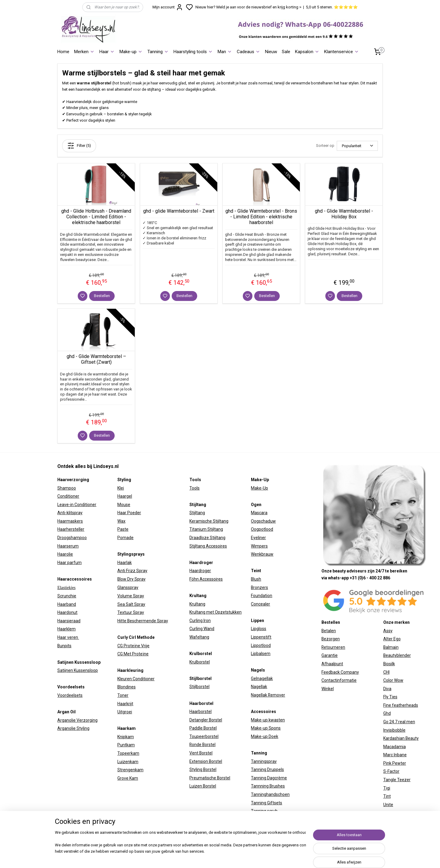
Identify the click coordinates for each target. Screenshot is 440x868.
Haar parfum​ (69, 563)
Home (63, 52)
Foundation (262, 596)
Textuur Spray (131, 612)
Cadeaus (249, 52)
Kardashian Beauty (401, 738)
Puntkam (126, 745)
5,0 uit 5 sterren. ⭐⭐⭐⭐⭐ (332, 7)
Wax (121, 521)
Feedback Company (340, 672)
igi (388, 788)
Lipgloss (259, 629)
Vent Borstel (201, 753)
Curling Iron (200, 621)
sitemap (274, 857)
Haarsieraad (69, 621)
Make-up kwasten (268, 720)
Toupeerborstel (204, 736)
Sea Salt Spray (131, 604)
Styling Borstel (203, 769)
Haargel (125, 496)
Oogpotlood (262, 529)
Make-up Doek (265, 736)
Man (225, 52)
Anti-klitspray (70, 513)
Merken (84, 52)
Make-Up (259, 488)
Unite (388, 805)
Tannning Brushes (268, 786)
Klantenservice (342, 52)
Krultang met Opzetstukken (215, 612)
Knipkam (126, 737)
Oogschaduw (263, 521)
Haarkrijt (125, 704)
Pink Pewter (395, 763)
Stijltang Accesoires (208, 546)
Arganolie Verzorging (77, 720)
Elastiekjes (66, 588)
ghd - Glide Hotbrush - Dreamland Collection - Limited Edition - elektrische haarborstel (96, 217)
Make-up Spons (266, 728)
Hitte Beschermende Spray (143, 621)
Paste (123, 529)
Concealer (261, 604)
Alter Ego (392, 639)
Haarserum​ (68, 546)
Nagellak (259, 687)
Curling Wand (202, 629)
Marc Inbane (395, 755)
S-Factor (391, 771)
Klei (121, 488)
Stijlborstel (199, 687)
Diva (387, 689)
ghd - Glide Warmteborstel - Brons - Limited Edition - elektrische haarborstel (261, 217)
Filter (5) (79, 146)
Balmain (391, 647)
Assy (388, 631)
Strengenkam (130, 770)
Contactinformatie (339, 680)
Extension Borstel (206, 761)
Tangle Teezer (397, 780)
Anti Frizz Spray (132, 571)
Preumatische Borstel (210, 778)
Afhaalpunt (332, 664)
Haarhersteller (71, 529)
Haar (107, 52)
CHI (386, 672)
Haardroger (200, 571)
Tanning (158, 52)
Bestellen (102, 296)
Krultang (197, 604)
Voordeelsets (70, 695)
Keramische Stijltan (208, 521)
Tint (387, 796)
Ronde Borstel (202, 745)
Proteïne (140, 654)
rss (285, 857)
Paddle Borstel (203, 728)
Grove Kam (128, 778)
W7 (386, 813)
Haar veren (68, 637)
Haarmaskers (70, 521)
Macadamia (395, 747)
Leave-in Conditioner (77, 505)
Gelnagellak (262, 678)
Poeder (134, 513)
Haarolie (65, 554)
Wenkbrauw (262, 554)
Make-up (131, 52)
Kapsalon (307, 52)
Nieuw (271, 52)
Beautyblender (397, 655)
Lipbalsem (261, 654)
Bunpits (64, 646)
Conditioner (68, 496)
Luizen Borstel (203, 786)
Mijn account (168, 7)
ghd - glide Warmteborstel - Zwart (179, 211)
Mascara (259, 513)
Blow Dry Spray (131, 579)
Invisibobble (394, 730)
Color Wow (393, 680)
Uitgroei (125, 712)
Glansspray (128, 587)
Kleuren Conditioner (136, 679)
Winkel (328, 689)
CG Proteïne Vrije (133, 646)
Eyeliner (258, 538)
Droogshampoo (72, 538)
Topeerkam (128, 753)
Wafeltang (199, 637)
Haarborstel (200, 712)
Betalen (329, 631)
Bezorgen (331, 639)
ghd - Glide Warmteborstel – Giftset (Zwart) (96, 359)
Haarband (67, 604)
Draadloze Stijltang (207, 538)
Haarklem (66, 629)
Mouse (124, 505)
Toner (123, 695)
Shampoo (67, 488)
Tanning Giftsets (267, 803)
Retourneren (333, 647)
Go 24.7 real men (399, 722)
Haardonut (67, 612)
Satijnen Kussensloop (78, 670)
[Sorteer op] (357, 146)
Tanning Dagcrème (269, 778)
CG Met (125, 654)
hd (388, 713)
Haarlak (125, 563)
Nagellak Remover (268, 695)
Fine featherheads (401, 705)
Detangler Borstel (206, 720)
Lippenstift (261, 637)
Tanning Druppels (267, 769)
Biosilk (389, 664)
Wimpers (259, 546)
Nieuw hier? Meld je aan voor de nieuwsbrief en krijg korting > (248, 7)
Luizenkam (128, 762)
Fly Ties (390, 697)
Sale (286, 52)
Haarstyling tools (193, 52)
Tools (194, 488)
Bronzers (259, 587)
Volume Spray (131, 596)
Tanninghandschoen (270, 794)
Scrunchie (67, 596)
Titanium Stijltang (206, 529)
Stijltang (197, 513)
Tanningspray (264, 761)
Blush (256, 579)
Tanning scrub (264, 811)
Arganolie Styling (73, 728)
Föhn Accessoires (206, 579)
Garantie (330, 655)
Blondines (127, 687)
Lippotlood (261, 645)
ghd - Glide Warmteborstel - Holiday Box (344, 214)
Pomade (125, 538)
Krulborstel (200, 662)
